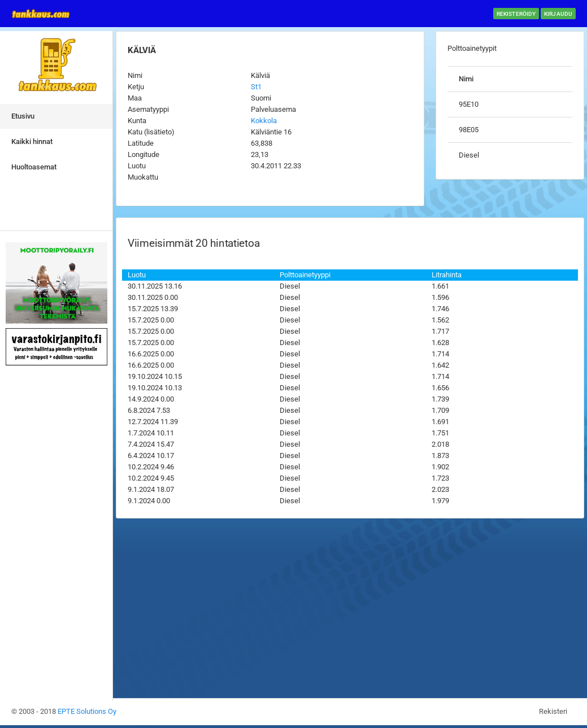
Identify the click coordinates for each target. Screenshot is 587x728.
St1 (256, 87)
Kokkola (264, 121)
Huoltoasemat (34, 167)
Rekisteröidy (516, 14)
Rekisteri (553, 711)
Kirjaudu (558, 14)
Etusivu (23, 116)
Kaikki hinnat (32, 141)
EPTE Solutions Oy (87, 711)
